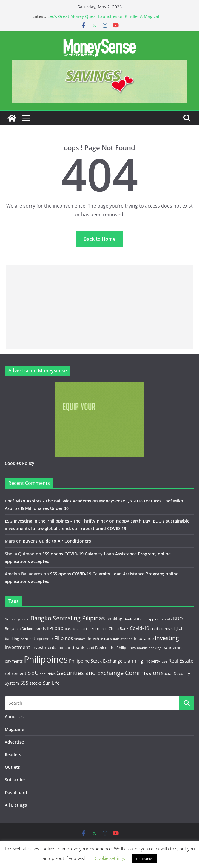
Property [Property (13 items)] (152, 661)
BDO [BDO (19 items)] (178, 619)
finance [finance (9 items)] (80, 639)
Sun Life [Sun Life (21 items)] (51, 683)
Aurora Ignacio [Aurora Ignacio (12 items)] (17, 619)
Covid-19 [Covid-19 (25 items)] (139, 628)
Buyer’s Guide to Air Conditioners (57, 541)
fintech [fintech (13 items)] (93, 639)
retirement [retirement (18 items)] (16, 673)
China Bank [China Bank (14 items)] (119, 628)
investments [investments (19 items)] (44, 647)
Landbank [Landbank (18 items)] (74, 647)
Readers (13, 754)
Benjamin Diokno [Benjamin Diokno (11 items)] (19, 628)
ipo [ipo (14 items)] (60, 648)
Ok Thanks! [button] (145, 859)
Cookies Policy (20, 463)
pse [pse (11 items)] (164, 661)
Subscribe (15, 780)
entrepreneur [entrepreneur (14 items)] (41, 639)
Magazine (14, 729)
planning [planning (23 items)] (133, 661)
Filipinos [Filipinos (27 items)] (64, 638)
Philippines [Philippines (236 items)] (46, 659)
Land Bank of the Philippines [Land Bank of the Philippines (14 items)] (111, 648)
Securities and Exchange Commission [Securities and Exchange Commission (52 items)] (108, 673)
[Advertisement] (99, 307)
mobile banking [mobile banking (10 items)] (149, 648)
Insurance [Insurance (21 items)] (144, 638)
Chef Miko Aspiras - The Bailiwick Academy (48, 501)
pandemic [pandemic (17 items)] (172, 647)
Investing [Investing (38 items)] (167, 638)
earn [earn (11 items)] (24, 639)
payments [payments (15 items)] (14, 661)
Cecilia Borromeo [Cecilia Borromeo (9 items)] (94, 629)
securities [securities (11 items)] (48, 674)
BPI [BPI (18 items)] (50, 628)
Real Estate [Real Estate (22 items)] (181, 661)
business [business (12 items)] (72, 629)
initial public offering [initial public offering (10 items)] (116, 639)
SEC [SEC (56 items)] (33, 673)
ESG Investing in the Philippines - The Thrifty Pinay (56, 521)
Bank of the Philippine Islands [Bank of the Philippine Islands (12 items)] (148, 619)
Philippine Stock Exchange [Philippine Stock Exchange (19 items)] (96, 661)
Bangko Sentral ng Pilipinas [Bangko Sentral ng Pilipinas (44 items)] (68, 618)
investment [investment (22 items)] (17, 647)
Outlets (12, 767)
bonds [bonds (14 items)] (40, 628)
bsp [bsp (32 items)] (59, 628)
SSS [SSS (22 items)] (24, 683)
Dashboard (16, 792)
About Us (14, 717)
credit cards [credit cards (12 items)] (160, 629)
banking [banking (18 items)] (114, 619)
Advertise (14, 742)
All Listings (16, 805)
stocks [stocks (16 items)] (36, 683)
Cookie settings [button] (110, 858)
